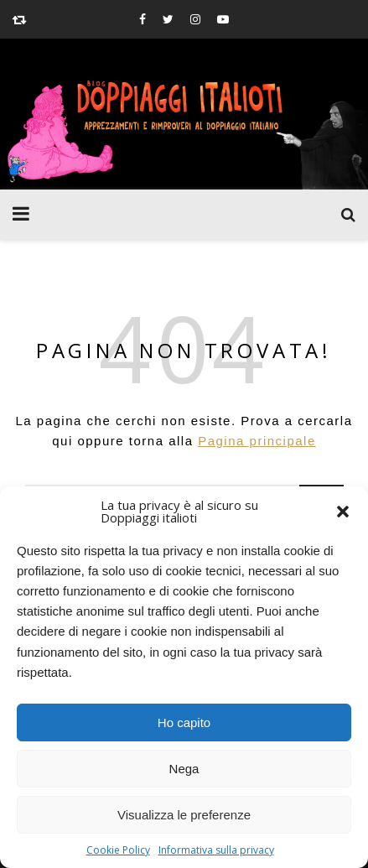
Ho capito (184, 722)
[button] (343, 512)
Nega (184, 769)
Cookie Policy (118, 850)
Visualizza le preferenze (184, 815)
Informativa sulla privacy (216, 850)
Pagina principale (257, 441)
